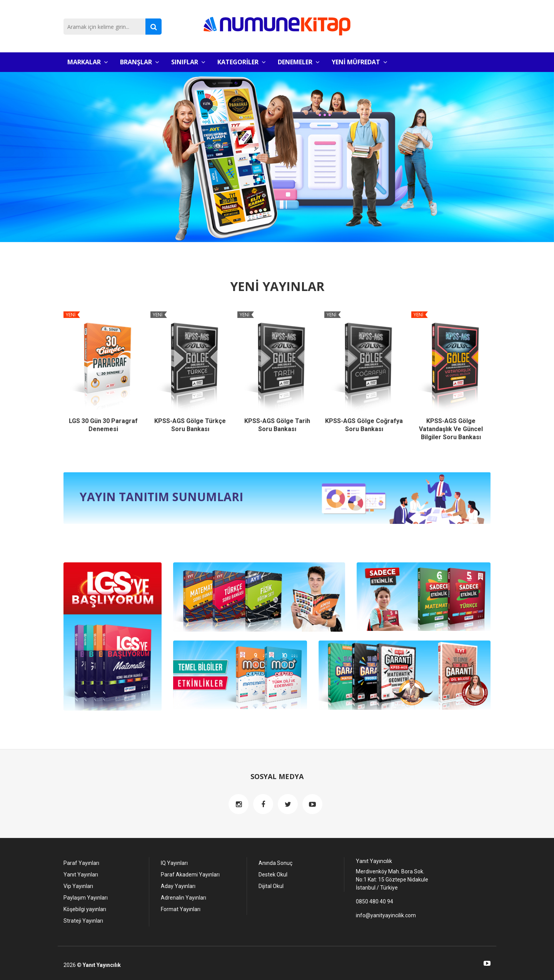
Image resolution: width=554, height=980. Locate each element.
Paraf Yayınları (81, 862)
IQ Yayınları (174, 862)
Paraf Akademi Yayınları (190, 874)
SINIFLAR (188, 62)
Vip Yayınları (78, 885)
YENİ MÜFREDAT (359, 62)
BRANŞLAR (139, 62)
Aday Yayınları (178, 885)
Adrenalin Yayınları (184, 897)
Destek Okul (273, 874)
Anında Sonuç (275, 862)
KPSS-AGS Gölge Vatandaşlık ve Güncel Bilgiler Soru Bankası (451, 429)
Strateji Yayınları (83, 920)
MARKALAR (88, 62)
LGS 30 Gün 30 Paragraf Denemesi (103, 425)
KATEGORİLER (241, 62)
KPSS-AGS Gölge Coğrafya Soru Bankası (364, 425)
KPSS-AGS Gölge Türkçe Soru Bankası (190, 425)
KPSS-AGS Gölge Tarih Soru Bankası (277, 425)
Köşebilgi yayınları (85, 908)
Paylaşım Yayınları (86, 897)
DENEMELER (299, 62)
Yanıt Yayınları (81, 874)
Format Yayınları (181, 908)
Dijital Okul (271, 885)
